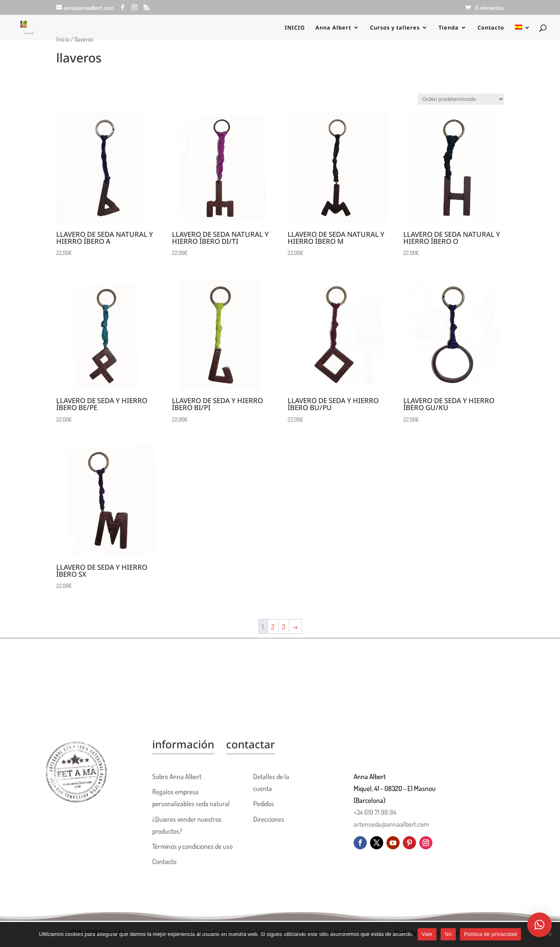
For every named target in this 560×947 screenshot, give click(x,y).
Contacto (491, 28)
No (448, 934)
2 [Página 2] (273, 627)
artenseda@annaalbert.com (391, 824)
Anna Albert (333, 28)
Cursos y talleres (395, 28)
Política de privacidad (490, 934)
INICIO (295, 28)
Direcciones (269, 819)
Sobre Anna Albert (177, 776)
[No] (550, 934)
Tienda (449, 28)
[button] (539, 925)
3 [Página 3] (283, 627)
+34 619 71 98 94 (375, 812)
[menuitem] (523, 32)
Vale (427, 934)
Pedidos (264, 804)
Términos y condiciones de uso (192, 846)
